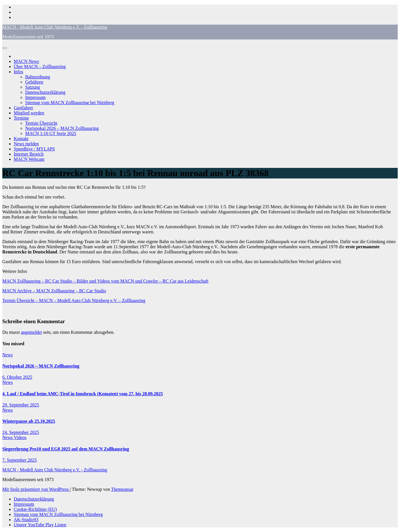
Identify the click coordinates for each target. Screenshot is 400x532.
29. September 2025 (21, 405)
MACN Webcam (29, 159)
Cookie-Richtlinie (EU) (35, 509)
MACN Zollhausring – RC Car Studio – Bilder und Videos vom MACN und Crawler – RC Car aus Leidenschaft (105, 281)
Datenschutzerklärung (45, 92)
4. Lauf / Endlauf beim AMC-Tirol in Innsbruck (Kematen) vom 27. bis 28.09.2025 (83, 394)
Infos (18, 72)
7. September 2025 (19, 460)
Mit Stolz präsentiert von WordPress (36, 489)
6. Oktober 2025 (17, 377)
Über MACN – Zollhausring (40, 66)
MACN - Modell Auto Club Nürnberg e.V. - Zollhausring (55, 27)
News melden (26, 144)
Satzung (33, 87)
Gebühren (34, 82)
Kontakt (21, 139)
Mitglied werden (29, 113)
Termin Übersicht (41, 123)
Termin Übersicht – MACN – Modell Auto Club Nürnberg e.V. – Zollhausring (74, 300)
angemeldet (31, 332)
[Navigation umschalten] (5, 48)
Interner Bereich (29, 154)
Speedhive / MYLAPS (34, 149)
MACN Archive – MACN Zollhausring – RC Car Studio (54, 291)
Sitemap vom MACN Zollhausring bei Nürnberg (70, 103)
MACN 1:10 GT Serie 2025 (51, 133)
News (7, 355)
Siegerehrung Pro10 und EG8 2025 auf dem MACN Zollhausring (66, 449)
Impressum (35, 97)
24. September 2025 (21, 432)
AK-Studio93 (26, 520)
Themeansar (122, 489)
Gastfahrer (23, 108)
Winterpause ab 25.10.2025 (29, 421)
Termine (21, 118)
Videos (20, 437)
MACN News (26, 61)
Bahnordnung (38, 77)
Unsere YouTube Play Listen (40, 525)
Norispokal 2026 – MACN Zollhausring (62, 128)
